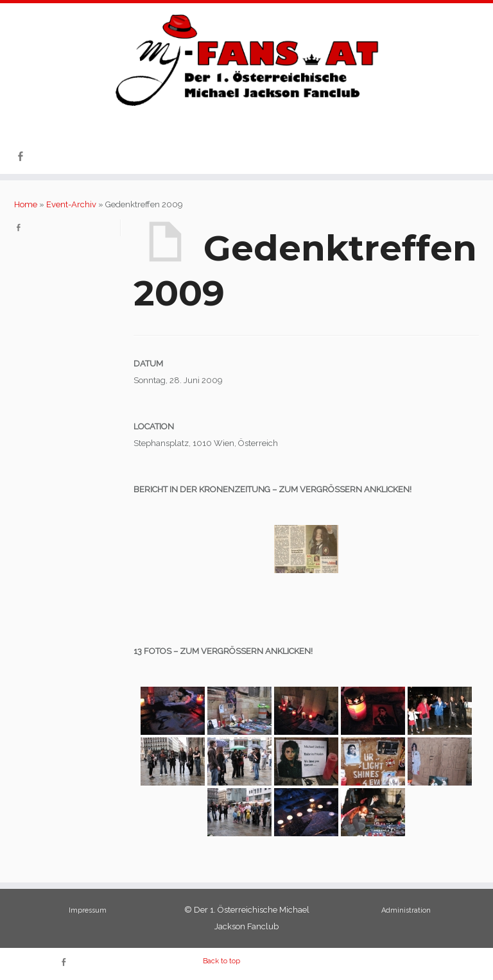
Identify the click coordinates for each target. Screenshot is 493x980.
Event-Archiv (71, 204)
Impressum (88, 910)
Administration (406, 910)
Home (26, 204)
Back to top (221, 961)
